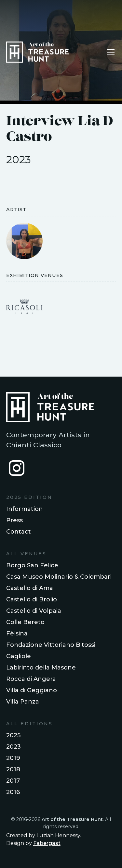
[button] (109, 52)
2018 (13, 769)
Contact (19, 532)
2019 (13, 758)
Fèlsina (17, 633)
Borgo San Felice (32, 565)
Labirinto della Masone (41, 668)
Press (14, 520)
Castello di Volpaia (34, 611)
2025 (13, 735)
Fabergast (47, 843)
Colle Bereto (25, 622)
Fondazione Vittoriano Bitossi (51, 645)
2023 (14, 747)
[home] (37, 52)
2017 (13, 781)
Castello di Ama (30, 588)
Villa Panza (23, 702)
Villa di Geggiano (32, 690)
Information (25, 509)
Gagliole (19, 656)
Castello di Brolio (32, 599)
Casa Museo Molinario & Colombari (59, 577)
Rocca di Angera (31, 679)
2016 (13, 792)
